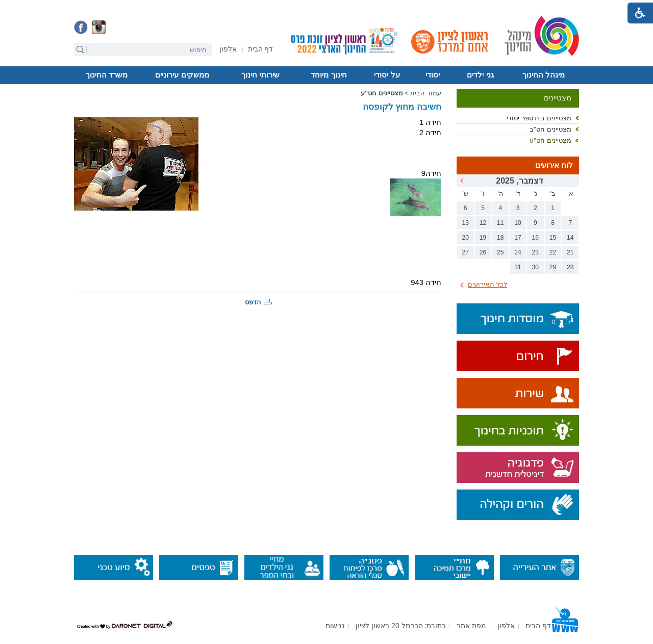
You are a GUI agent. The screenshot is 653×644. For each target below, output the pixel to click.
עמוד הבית (426, 93)
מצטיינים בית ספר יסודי (539, 118)
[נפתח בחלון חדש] (228, 50)
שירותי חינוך (260, 75)
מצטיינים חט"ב (550, 129)
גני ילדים (480, 75)
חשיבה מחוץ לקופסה (402, 107)
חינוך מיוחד (329, 75)
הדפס (253, 302)
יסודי (433, 75)
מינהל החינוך (544, 75)
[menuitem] (228, 49)
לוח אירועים (554, 165)
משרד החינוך (107, 75)
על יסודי (387, 75)
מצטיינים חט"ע (550, 140)
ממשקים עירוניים (182, 75)
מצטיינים (558, 98)
